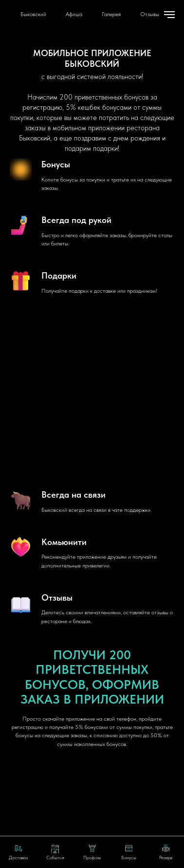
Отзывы (150, 14)
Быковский (33, 14)
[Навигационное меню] (169, 15)
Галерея (111, 14)
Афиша (74, 14)
